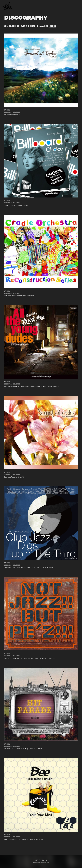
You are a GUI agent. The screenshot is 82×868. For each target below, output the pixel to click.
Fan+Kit (45, 860)
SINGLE (12, 26)
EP (18, 26)
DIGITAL (32, 26)
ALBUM (24, 26)
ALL (6, 26)
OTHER (53, 26)
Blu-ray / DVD (42, 26)
